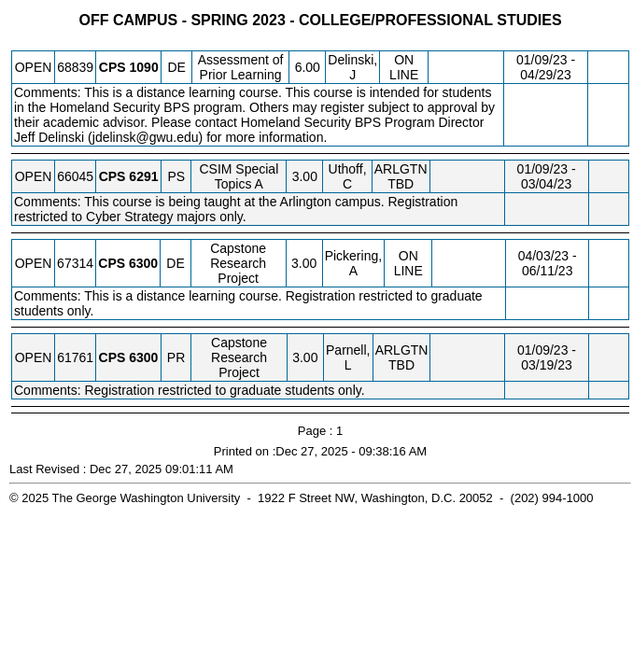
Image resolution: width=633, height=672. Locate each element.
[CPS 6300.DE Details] (143, 263)
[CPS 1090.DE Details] (144, 67)
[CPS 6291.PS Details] (143, 176)
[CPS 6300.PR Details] (143, 357)
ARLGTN (401, 169)
